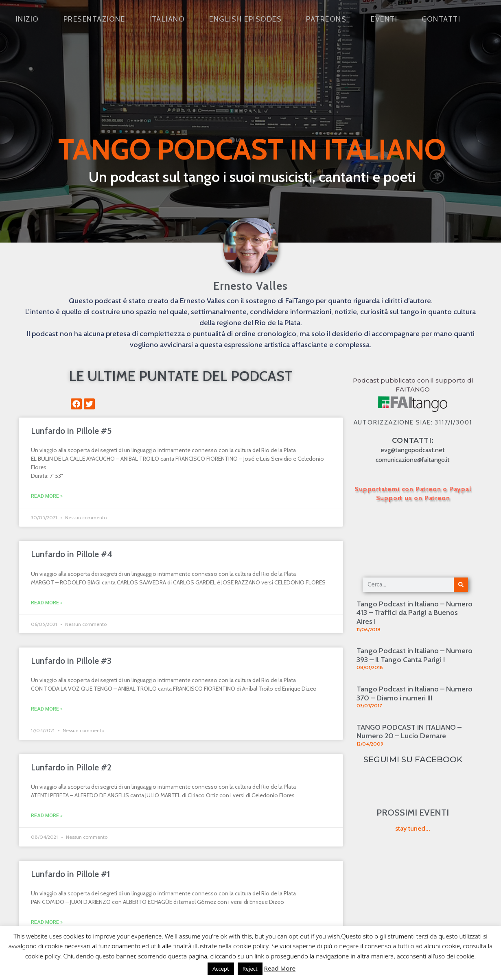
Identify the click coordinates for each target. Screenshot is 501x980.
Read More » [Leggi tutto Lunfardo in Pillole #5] (47, 496)
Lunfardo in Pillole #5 (71, 431)
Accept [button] (221, 969)
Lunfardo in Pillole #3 (71, 661)
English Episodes (245, 19)
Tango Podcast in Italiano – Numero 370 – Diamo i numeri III (415, 693)
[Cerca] (461, 585)
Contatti (441, 19)
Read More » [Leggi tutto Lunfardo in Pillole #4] (47, 603)
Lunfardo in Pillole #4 (72, 554)
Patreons (326, 19)
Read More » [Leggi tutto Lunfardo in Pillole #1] (47, 922)
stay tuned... (413, 828)
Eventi (384, 19)
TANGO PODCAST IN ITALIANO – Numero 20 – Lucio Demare (409, 732)
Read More (280, 968)
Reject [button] (250, 969)
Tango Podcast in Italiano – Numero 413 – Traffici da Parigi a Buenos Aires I (415, 613)
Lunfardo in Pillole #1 (70, 874)
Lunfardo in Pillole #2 (71, 767)
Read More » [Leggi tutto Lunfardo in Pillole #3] (47, 709)
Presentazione (94, 19)
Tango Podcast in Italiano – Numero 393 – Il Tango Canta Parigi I (415, 655)
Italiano (167, 19)
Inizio (27, 19)
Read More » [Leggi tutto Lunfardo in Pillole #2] (47, 816)
